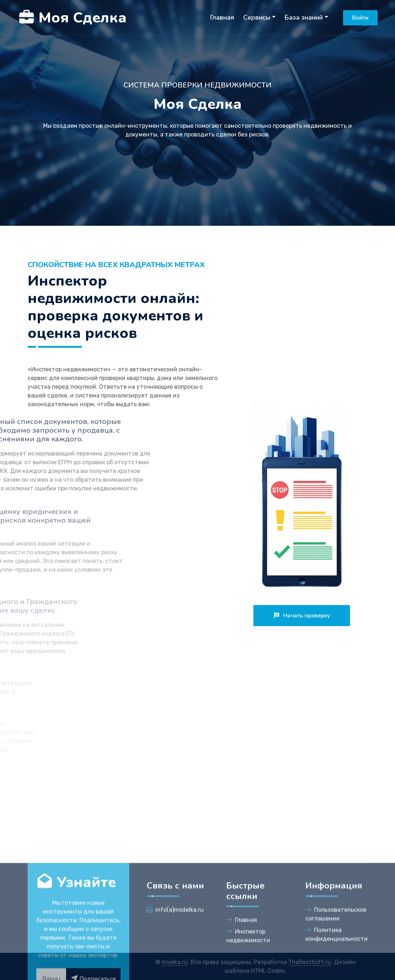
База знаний (304, 17)
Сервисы (257, 17)
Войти (360, 18)
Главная (222, 17)
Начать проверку (302, 616)
